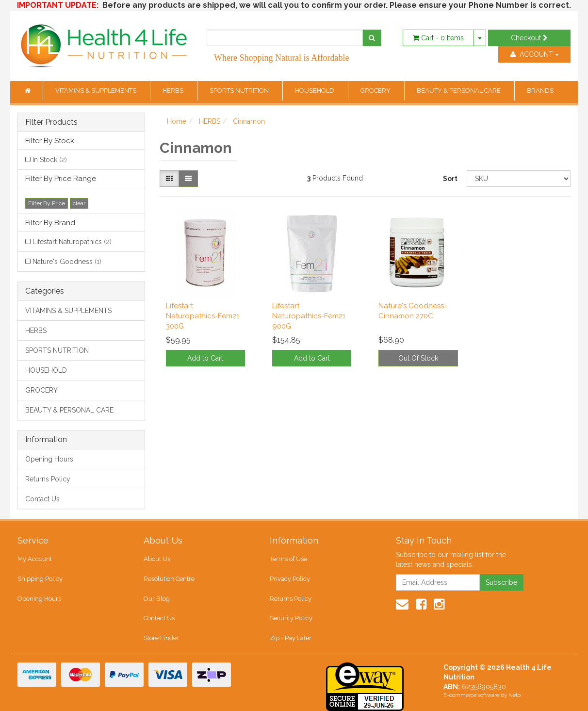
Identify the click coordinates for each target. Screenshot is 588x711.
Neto (514, 695)
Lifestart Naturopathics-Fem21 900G (309, 316)
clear (79, 203)
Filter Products (51, 122)
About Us (157, 559)
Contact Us (42, 499)
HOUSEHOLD (315, 91)
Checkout (529, 38)
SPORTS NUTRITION (240, 91)
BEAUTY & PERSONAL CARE (459, 91)
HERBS (174, 91)
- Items (438, 38)
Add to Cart (205, 358)
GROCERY (376, 91)
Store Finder (161, 638)
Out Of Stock (418, 358)
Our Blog (157, 599)
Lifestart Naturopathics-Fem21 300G (203, 316)
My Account (35, 559)
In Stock (50, 160)
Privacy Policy (290, 579)
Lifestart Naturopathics (72, 242)
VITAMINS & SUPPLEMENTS (97, 91)
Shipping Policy (40, 579)
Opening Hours (49, 459)
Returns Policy (48, 479)
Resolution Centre (169, 579)
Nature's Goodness (67, 262)
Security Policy (291, 618)
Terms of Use (288, 559)
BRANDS (540, 91)
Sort (450, 179)
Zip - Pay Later (291, 638)
